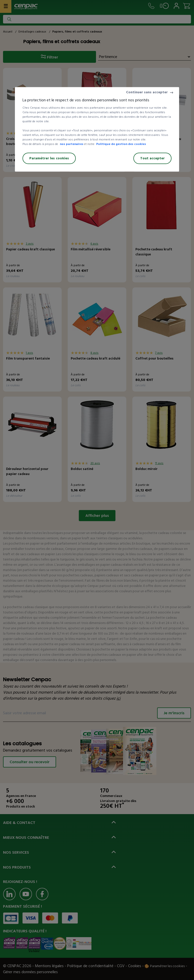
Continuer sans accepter (147, 92)
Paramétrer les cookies (49, 158)
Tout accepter (152, 158)
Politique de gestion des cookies (121, 144)
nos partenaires (72, 144)
